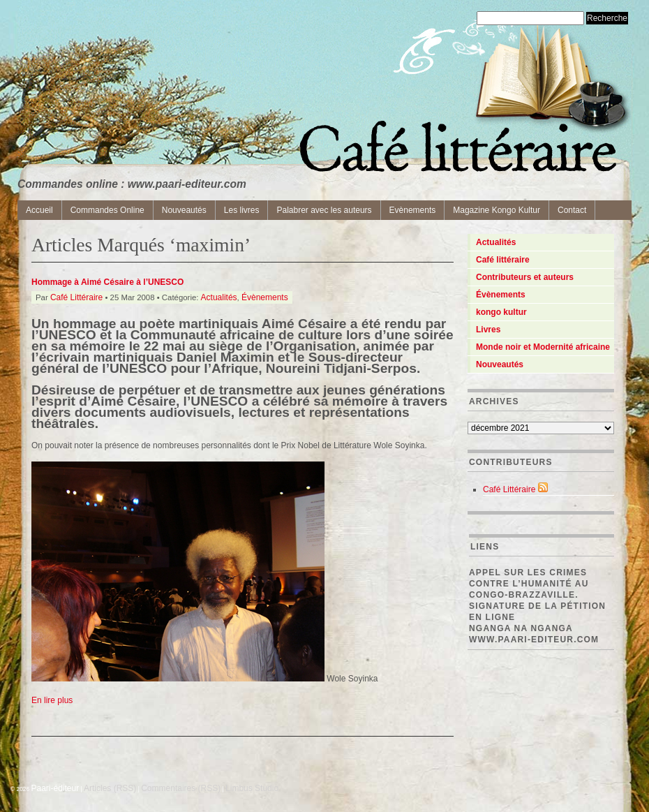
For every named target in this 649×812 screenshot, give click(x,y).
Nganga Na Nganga (521, 628)
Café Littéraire (76, 297)
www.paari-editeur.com (534, 640)
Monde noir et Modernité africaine (543, 347)
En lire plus (52, 700)
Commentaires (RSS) (181, 788)
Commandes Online (107, 210)
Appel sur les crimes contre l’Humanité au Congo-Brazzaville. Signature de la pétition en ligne (537, 595)
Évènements (265, 297)
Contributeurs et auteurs (525, 277)
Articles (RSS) (110, 788)
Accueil (39, 210)
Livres (488, 330)
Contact (572, 210)
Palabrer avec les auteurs (324, 210)
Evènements (413, 210)
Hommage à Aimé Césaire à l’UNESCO (107, 282)
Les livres (242, 210)
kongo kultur (501, 312)
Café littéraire (503, 260)
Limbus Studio (252, 788)
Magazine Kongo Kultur (497, 210)
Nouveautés (184, 210)
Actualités (219, 297)
